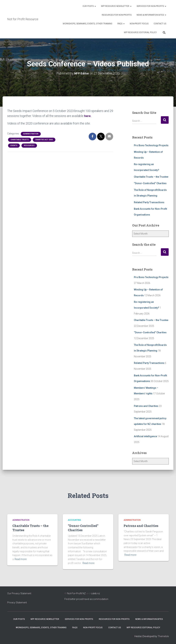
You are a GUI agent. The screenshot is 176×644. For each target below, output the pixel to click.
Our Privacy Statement (19, 593)
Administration (31, 134)
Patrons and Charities (146, 406)
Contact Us (160, 24)
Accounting (74, 520)
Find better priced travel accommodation (86, 599)
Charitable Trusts (20, 140)
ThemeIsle (163, 636)
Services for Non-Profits (151, 6)
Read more (21, 559)
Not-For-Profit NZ (76, 593)
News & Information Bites (151, 15)
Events (14, 145)
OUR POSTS (89, 6)
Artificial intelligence (145, 436)
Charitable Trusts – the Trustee (151, 177)
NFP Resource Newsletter (116, 6)
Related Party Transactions (149, 202)
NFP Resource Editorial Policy (140, 32)
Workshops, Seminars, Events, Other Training (87, 24)
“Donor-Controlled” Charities (150, 183)
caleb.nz (95, 593)
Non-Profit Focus (139, 24)
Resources (29, 145)
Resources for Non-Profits (117, 15)
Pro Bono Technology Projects (151, 145)
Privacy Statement (17, 603)
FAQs (121, 24)
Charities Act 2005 (44, 140)
